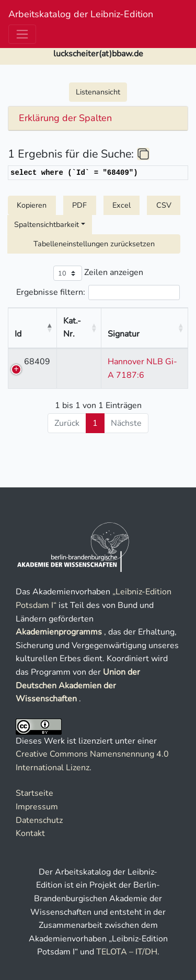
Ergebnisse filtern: (98, 292)
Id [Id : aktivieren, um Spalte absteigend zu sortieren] (18, 321)
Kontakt (30, 833)
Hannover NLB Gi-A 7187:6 (145, 361)
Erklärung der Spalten (65, 118)
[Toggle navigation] (22, 34)
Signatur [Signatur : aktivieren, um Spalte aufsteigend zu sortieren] (142, 321)
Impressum (37, 807)
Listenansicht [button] (98, 92)
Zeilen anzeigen (98, 273)
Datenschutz (39, 820)
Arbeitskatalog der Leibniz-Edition (81, 14)
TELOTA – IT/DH (127, 952)
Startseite (34, 793)
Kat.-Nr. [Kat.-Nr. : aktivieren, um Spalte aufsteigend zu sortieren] (91, 321)
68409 (37, 348)
